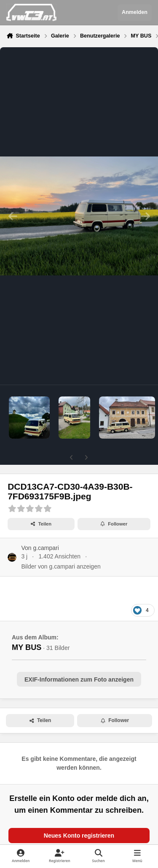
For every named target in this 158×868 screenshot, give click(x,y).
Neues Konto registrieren (79, 836)
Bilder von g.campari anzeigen (61, 566)
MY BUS (27, 647)
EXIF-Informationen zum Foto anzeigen (79, 679)
